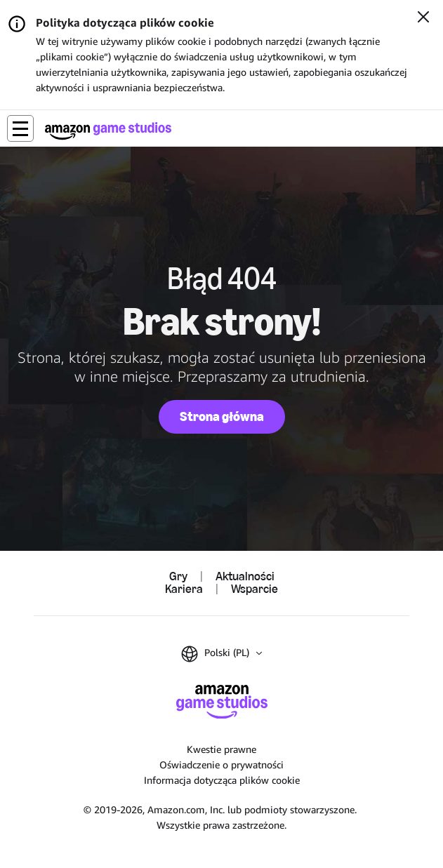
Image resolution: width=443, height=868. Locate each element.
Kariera (184, 589)
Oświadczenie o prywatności (221, 764)
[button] (20, 128)
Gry (178, 577)
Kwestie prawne (221, 749)
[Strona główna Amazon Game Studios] (108, 131)
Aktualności (245, 577)
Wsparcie (254, 589)
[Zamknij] (423, 18)
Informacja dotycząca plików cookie (222, 780)
